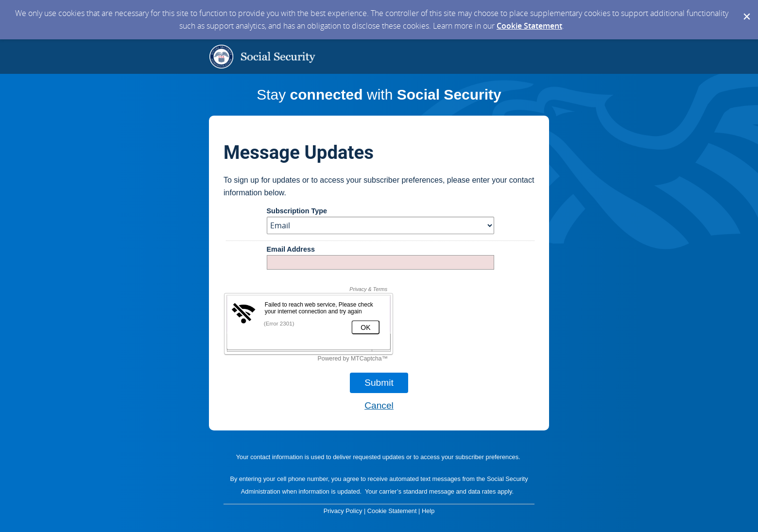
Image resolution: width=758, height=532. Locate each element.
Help (428, 511)
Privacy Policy (343, 511)
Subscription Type (297, 211)
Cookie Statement (529, 26)
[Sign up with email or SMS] (379, 383)
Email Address (291, 249)
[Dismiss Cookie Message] (746, 9)
